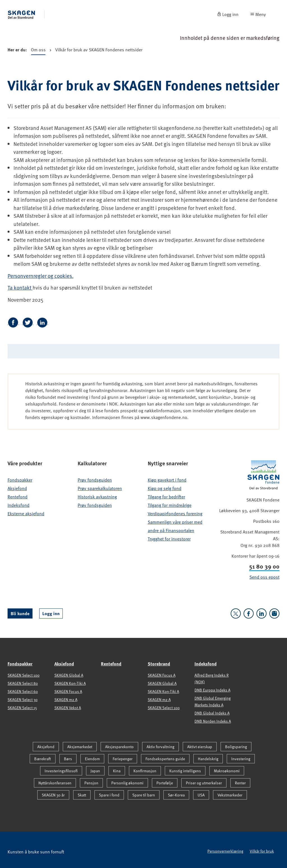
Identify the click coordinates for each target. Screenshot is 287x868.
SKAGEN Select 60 (23, 691)
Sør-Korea (176, 795)
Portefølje (165, 783)
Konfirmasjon (145, 771)
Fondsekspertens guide (165, 759)
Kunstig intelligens (185, 771)
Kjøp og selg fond (165, 488)
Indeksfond (18, 505)
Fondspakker (20, 480)
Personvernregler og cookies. (40, 276)
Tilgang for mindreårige (170, 505)
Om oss (38, 51)
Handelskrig (208, 759)
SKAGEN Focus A (68, 691)
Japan (95, 771)
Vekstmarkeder (230, 795)
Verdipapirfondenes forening (175, 513)
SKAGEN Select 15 (22, 708)
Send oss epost (264, 577)
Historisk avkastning (97, 496)
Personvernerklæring (225, 851)
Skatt (82, 795)
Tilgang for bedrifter (166, 496)
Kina (117, 771)
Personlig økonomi (127, 783)
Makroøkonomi (227, 771)
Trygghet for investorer (169, 539)
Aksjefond (17, 488)
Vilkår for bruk (262, 851)
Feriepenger (123, 759)
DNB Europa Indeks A (212, 690)
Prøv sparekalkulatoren (100, 488)
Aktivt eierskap (200, 747)
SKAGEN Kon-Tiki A (70, 683)
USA (201, 795)
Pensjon (91, 783)
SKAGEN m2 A (66, 699)
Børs (68, 759)
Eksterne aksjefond (26, 513)
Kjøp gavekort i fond (167, 480)
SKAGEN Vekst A (68, 708)
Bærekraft (43, 759)
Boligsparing (236, 747)
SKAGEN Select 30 (23, 699)
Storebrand (159, 664)
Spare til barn (144, 795)
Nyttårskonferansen (55, 783)
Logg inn (51, 613)
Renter (240, 783)
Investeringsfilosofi (61, 771)
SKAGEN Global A (69, 675)
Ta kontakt (20, 287)
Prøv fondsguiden (95, 480)
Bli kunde (20, 613)
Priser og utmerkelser (204, 783)
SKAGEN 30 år (53, 795)
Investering (241, 759)
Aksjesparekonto (119, 747)
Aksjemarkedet (80, 747)
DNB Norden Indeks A (213, 721)
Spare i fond (109, 795)
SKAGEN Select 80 (23, 683)
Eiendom (92, 759)
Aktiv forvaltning (160, 747)
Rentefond (18, 496)
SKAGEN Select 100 (24, 675)
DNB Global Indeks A (212, 713)
